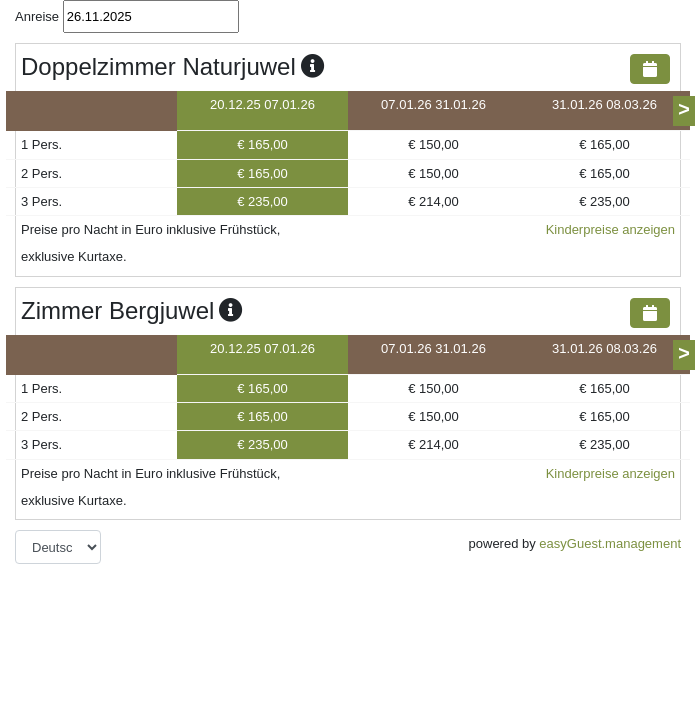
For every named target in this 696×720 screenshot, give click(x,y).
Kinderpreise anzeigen (610, 229)
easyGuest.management (610, 543)
